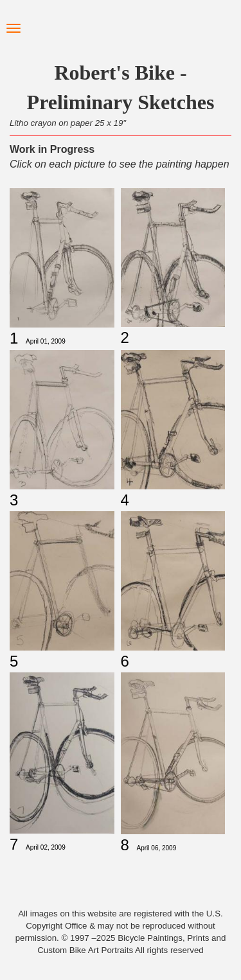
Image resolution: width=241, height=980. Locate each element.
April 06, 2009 (157, 848)
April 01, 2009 (46, 341)
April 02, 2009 (46, 847)
